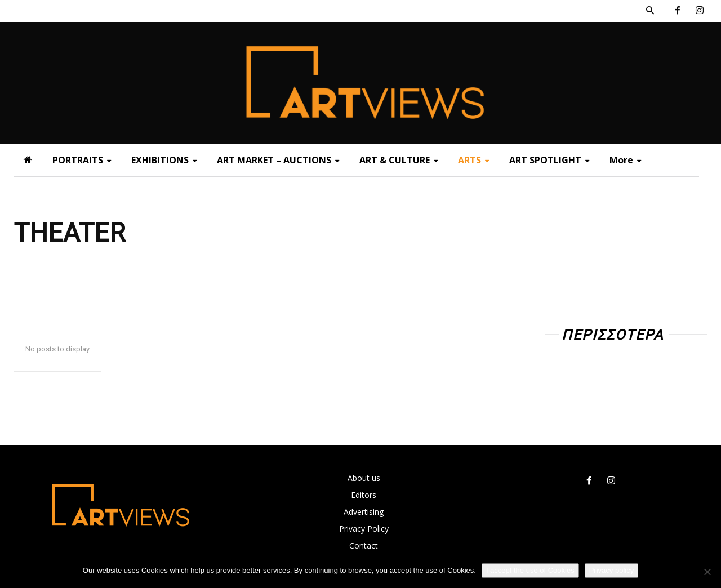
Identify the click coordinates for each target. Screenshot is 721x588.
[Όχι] (707, 572)
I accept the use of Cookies (530, 570)
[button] (650, 11)
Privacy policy (611, 570)
